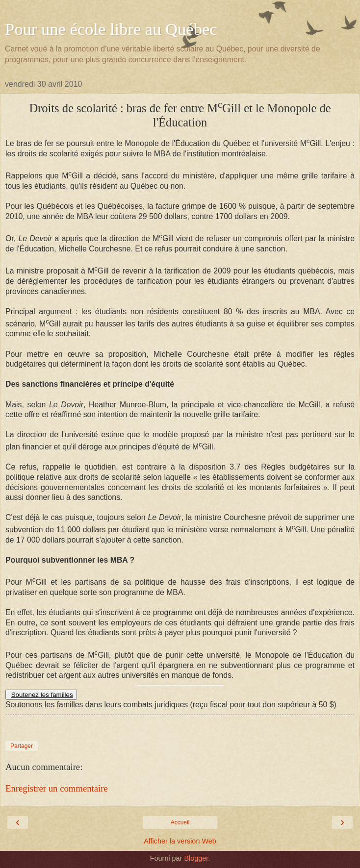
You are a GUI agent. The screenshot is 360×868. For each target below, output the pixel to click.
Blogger (196, 858)
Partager (22, 746)
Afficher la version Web (180, 841)
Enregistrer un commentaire (57, 788)
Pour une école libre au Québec (111, 29)
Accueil (180, 822)
